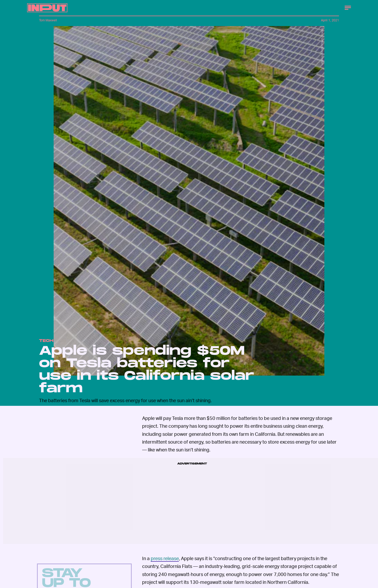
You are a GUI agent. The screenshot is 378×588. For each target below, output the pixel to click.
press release (165, 558)
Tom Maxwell (48, 20)
